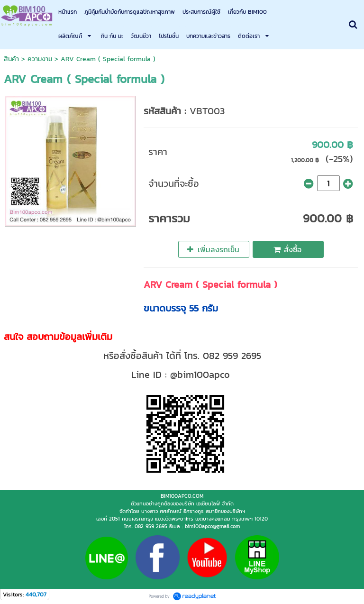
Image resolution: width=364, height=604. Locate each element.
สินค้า (11, 59)
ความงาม (40, 59)
